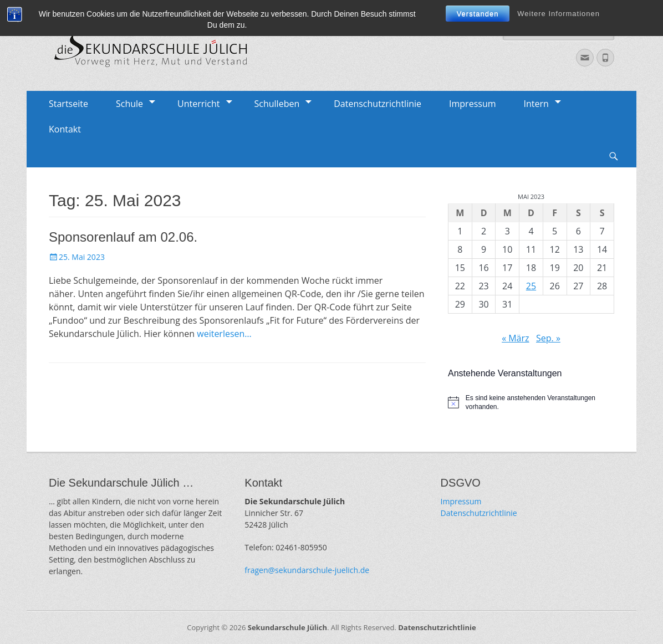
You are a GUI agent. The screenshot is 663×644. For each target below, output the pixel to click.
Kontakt (65, 129)
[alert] (531, 403)
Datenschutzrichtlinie (378, 104)
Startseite (68, 104)
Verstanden (478, 14)
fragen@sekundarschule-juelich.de (307, 570)
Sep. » (548, 338)
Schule (129, 104)
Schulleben (277, 104)
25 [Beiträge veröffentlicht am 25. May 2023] (531, 286)
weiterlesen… (224, 334)
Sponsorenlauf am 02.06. (123, 237)
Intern (536, 104)
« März (515, 338)
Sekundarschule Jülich (287, 627)
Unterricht (198, 104)
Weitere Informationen (559, 14)
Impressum (472, 104)
